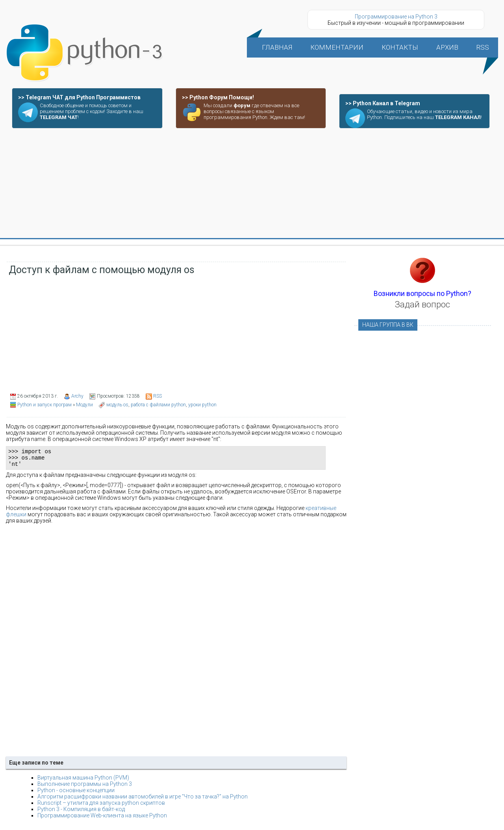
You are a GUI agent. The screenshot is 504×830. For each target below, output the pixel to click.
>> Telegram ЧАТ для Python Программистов (79, 97)
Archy (77, 396)
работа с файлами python (158, 405)
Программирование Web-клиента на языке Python (102, 819)
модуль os (117, 405)
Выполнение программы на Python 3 (85, 787)
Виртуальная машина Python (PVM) (83, 781)
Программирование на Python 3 (396, 17)
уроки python (202, 405)
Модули (84, 405)
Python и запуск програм (44, 405)
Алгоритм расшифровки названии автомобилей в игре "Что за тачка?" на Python (143, 800)
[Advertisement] (252, 184)
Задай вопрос (422, 304)
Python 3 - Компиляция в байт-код (81, 813)
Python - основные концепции (76, 794)
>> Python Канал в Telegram (383, 103)
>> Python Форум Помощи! (218, 97)
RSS (157, 396)
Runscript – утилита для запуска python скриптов (101, 806)
